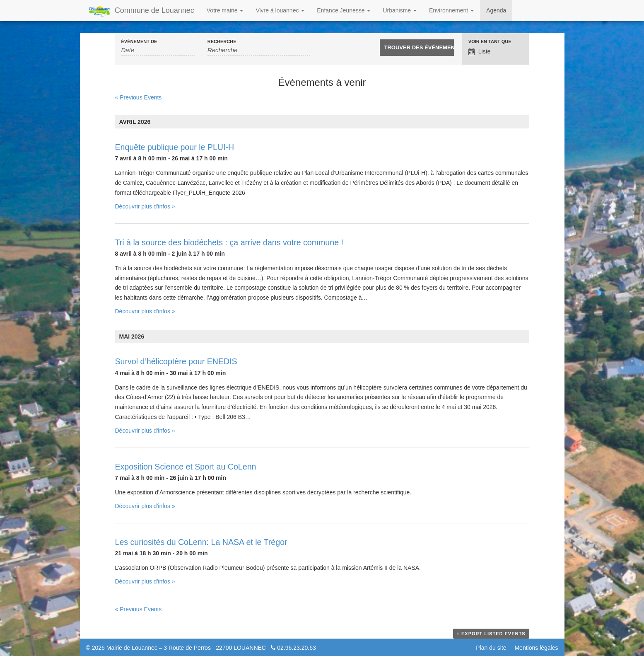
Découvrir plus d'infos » (145, 206)
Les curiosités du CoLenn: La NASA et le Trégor (201, 542)
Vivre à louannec (280, 10)
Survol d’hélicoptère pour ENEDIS (176, 361)
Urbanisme (400, 10)
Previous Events (139, 97)
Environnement (451, 10)
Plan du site (491, 648)
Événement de (139, 42)
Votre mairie (225, 10)
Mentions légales (536, 648)
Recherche (222, 42)
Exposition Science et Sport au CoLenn (186, 467)
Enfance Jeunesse (344, 10)
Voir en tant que (490, 42)
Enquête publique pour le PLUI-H (175, 147)
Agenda (496, 10)
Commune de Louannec (140, 11)
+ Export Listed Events (491, 634)
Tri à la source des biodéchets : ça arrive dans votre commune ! (229, 242)
